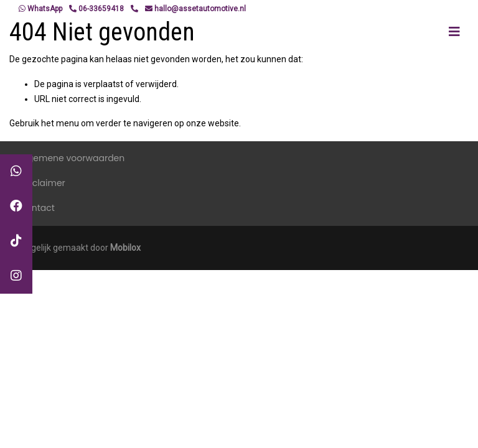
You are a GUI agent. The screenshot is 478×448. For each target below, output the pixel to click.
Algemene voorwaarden (72, 158)
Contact (37, 208)
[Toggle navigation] (454, 32)
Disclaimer (42, 183)
